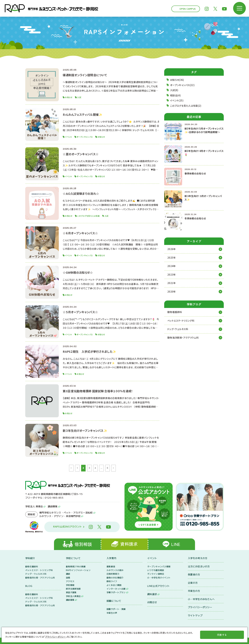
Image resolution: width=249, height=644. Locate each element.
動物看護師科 (175, 312)
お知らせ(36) (177, 80)
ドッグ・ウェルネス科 (178, 329)
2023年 (172, 275)
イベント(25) (177, 100)
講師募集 (53, 506)
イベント (152, 558)
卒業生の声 (112, 613)
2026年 (172, 249)
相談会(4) (175, 95)
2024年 (172, 266)
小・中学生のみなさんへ (201, 599)
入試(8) (174, 90)
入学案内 (111, 558)
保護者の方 (194, 574)
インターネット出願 (116, 589)
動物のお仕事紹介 (115, 578)
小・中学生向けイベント (159, 578)
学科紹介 (30, 558)
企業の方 (193, 583)
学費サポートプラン (116, 592)
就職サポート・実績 (116, 609)
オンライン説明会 (156, 574)
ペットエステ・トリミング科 (181, 321)
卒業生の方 (194, 591)
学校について (73, 558)
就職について (114, 601)
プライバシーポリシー (200, 607)
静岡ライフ (112, 581)
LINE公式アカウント (158, 586)
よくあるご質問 (114, 585)
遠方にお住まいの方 (199, 566)
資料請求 (152, 594)
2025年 (172, 258)
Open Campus (188, 9)
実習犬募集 (71, 592)
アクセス (70, 581)
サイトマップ (195, 615)
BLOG (29, 586)
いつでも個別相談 (156, 570)
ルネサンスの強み (115, 570)
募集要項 (111, 566)
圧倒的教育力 (113, 574)
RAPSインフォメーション (78, 570)
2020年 (172, 292)
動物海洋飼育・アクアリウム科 (183, 338)
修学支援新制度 (73, 589)
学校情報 (70, 585)
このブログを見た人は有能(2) (186, 106)
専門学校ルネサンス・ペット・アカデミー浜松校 (66, 512)
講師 (68, 574)
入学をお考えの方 (198, 558)
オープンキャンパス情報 (159, 566)
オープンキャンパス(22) (182, 85)
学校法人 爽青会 (34, 506)
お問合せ (152, 602)
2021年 (172, 283)
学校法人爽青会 (73, 596)
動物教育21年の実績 (76, 566)
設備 (68, 578)
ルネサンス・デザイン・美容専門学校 (60, 516)
